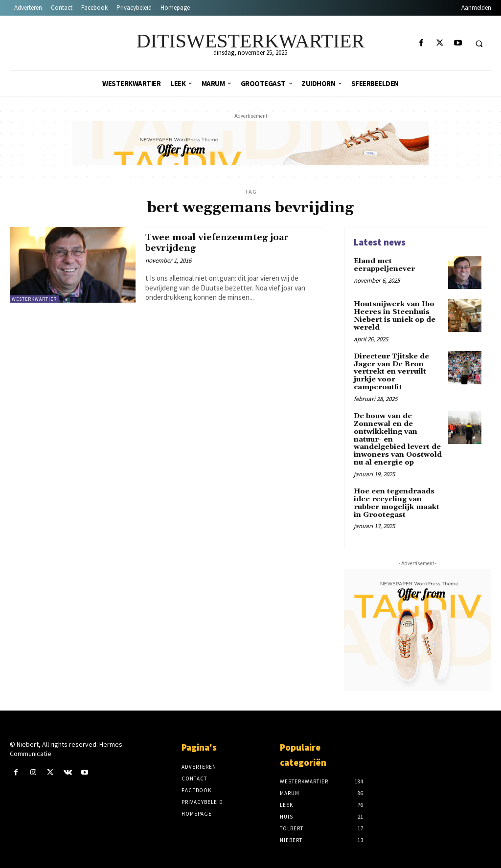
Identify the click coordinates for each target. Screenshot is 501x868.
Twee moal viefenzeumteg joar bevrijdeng (221, 242)
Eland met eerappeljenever (384, 265)
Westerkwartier (34, 299)
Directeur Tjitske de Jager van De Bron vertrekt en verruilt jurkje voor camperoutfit (391, 371)
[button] (479, 44)
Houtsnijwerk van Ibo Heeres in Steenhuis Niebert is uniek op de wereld (394, 315)
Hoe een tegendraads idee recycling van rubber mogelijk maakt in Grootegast (396, 499)
